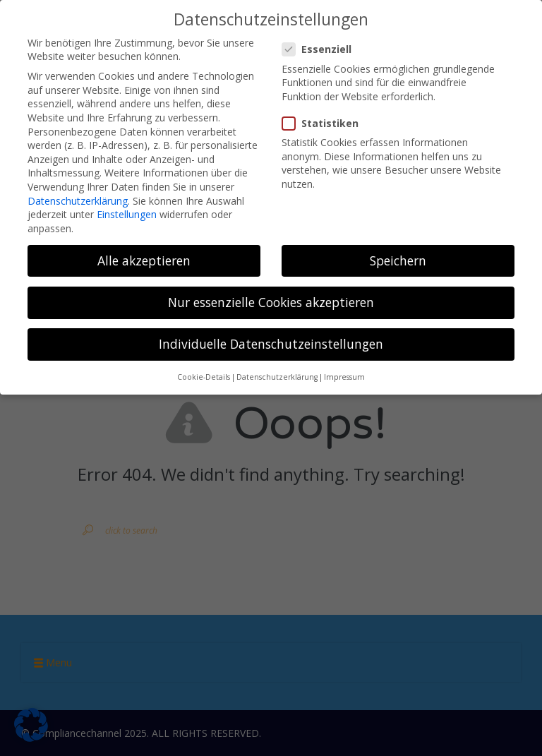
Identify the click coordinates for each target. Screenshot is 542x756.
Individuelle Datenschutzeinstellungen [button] (271, 344)
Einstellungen (127, 214)
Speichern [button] (398, 260)
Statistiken (325, 123)
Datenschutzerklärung (78, 201)
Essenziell (321, 49)
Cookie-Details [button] (204, 377)
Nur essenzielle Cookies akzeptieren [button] (271, 302)
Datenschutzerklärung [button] (277, 377)
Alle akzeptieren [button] (144, 260)
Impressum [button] (344, 377)
